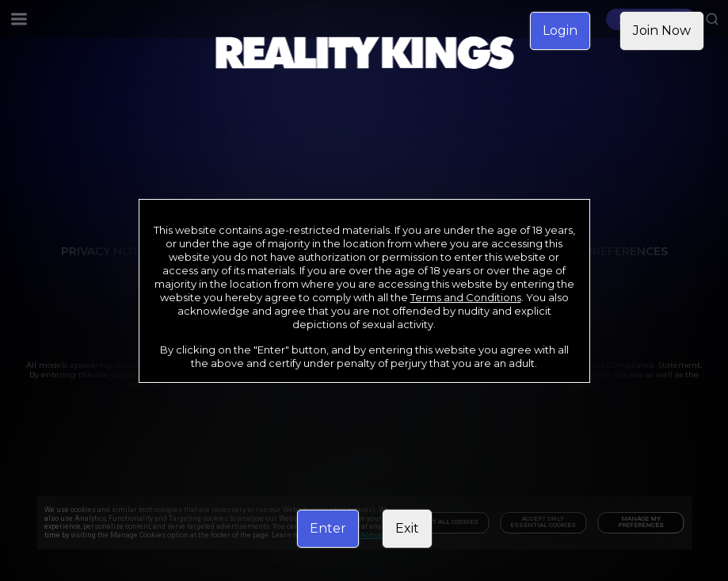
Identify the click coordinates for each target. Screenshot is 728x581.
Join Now (662, 31)
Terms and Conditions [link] (466, 297)
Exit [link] (407, 528)
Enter (328, 528)
